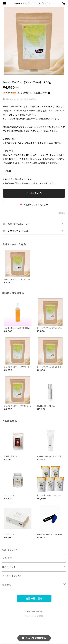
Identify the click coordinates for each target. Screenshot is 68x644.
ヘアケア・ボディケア (12, 576)
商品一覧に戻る (34, 598)
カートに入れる (34, 193)
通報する (62, 213)
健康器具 (7, 585)
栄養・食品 (7, 558)
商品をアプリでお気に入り (34, 205)
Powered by (34, 616)
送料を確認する (31, 99)
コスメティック (9, 567)
